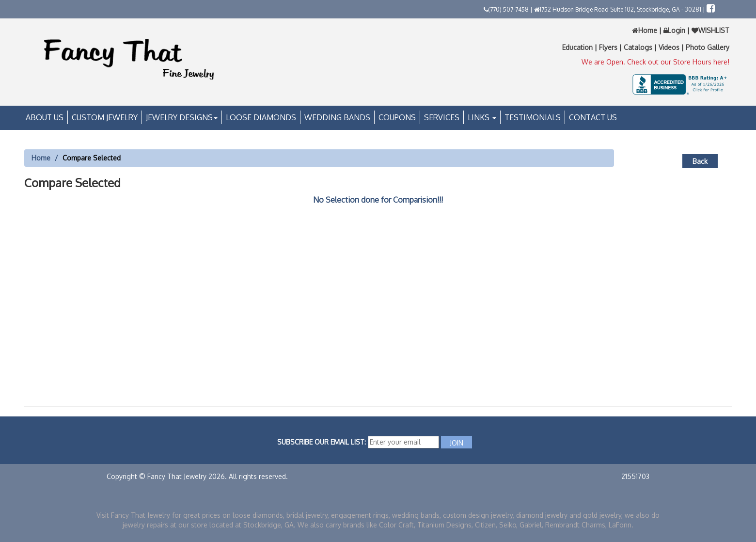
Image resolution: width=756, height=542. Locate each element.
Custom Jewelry (105, 117)
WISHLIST (709, 30)
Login (674, 30)
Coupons (397, 117)
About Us (45, 117)
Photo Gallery (708, 47)
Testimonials (533, 117)
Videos (670, 47)
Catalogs (639, 47)
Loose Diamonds (261, 117)
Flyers (609, 47)
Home (646, 30)
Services (442, 117)
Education (578, 47)
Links (482, 117)
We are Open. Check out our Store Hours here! (655, 62)
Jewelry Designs (182, 117)
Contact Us (593, 117)
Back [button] (700, 161)
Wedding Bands (337, 117)
